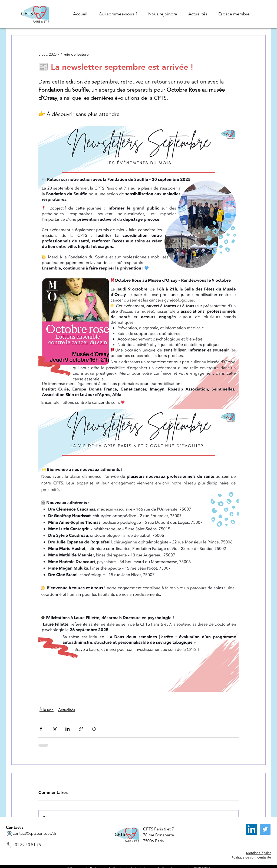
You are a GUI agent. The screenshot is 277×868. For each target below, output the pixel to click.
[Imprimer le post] (94, 729)
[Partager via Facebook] (41, 729)
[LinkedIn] (252, 829)
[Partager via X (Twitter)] (54, 729)
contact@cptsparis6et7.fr (35, 833)
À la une (47, 710)
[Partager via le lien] (81, 729)
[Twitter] (265, 829)
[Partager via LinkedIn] (67, 729)
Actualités (67, 710)
